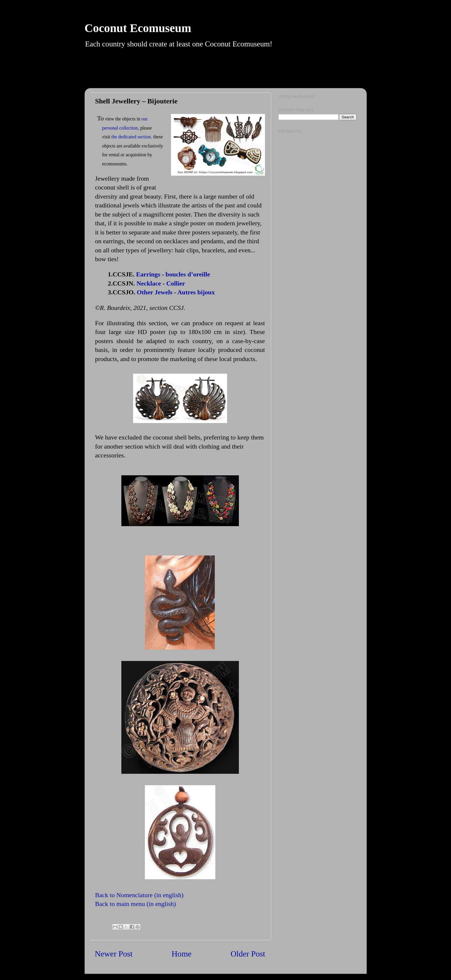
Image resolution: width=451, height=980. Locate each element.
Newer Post (114, 954)
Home (182, 954)
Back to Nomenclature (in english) (139, 895)
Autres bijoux (196, 292)
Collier (176, 283)
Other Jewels (155, 292)
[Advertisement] (233, 73)
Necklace (149, 283)
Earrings (148, 274)
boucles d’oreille (188, 274)
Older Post (248, 954)
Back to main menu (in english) (136, 904)
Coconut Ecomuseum (138, 28)
